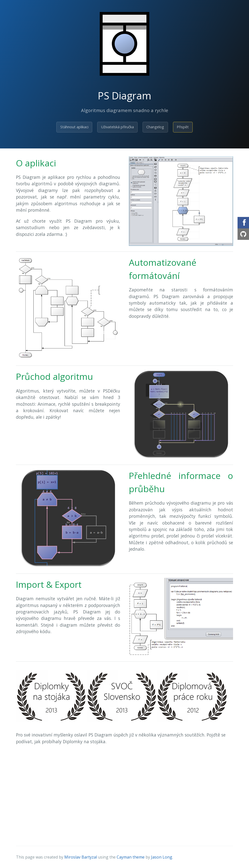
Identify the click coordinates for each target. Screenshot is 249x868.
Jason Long (162, 857)
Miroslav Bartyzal (81, 857)
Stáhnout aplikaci (74, 127)
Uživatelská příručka (118, 127)
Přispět (183, 127)
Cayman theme (131, 857)
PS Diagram (124, 96)
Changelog (155, 127)
